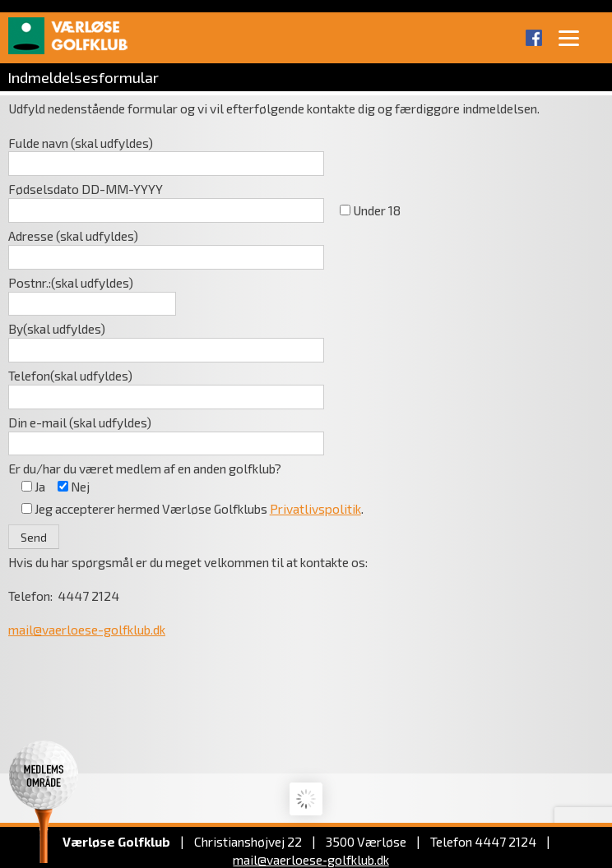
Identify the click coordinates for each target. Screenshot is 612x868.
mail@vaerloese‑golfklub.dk (311, 859)
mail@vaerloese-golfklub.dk (87, 629)
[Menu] (569, 37)
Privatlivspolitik (315, 508)
